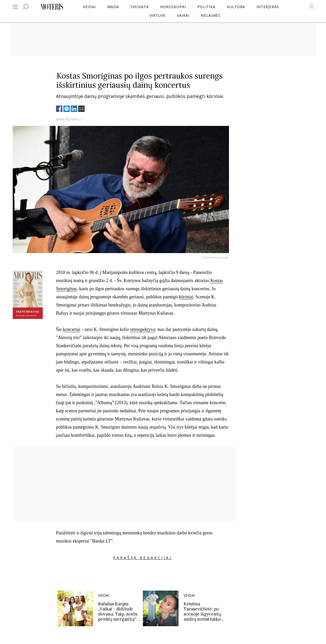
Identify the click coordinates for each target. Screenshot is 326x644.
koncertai (71, 329)
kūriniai (186, 297)
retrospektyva (143, 329)
